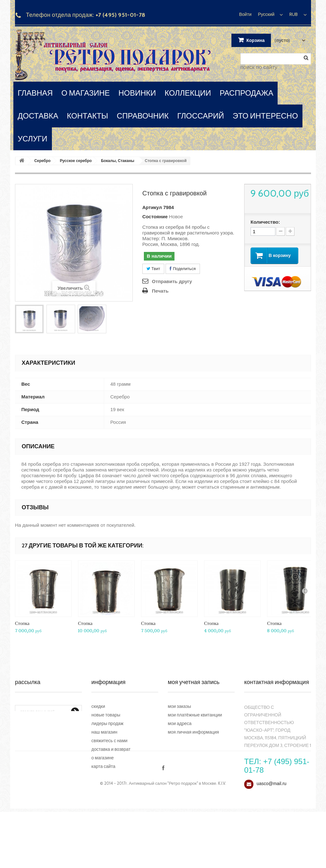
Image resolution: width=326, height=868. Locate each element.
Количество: (265, 222)
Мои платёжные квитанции (195, 715)
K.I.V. (222, 839)
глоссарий (201, 116)
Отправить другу (172, 281)
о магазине (86, 93)
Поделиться (183, 269)
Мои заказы (179, 706)
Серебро (43, 161)
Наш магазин (104, 732)
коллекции (188, 93)
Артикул (152, 207)
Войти (245, 14)
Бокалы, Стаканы (118, 161)
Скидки (98, 706)
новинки (137, 93)
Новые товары (106, 715)
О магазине (103, 758)
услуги (33, 139)
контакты (87, 116)
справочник (143, 116)
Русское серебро (76, 161)
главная (35, 93)
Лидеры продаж (107, 723)
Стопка (22, 623)
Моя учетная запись (194, 682)
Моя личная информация (193, 732)
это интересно (265, 116)
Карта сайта (103, 766)
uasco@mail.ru (272, 783)
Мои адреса (180, 723)
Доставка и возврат (111, 749)
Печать (160, 291)
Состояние (155, 217)
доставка (38, 116)
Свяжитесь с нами (109, 741)
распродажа (247, 93)
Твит (153, 269)
